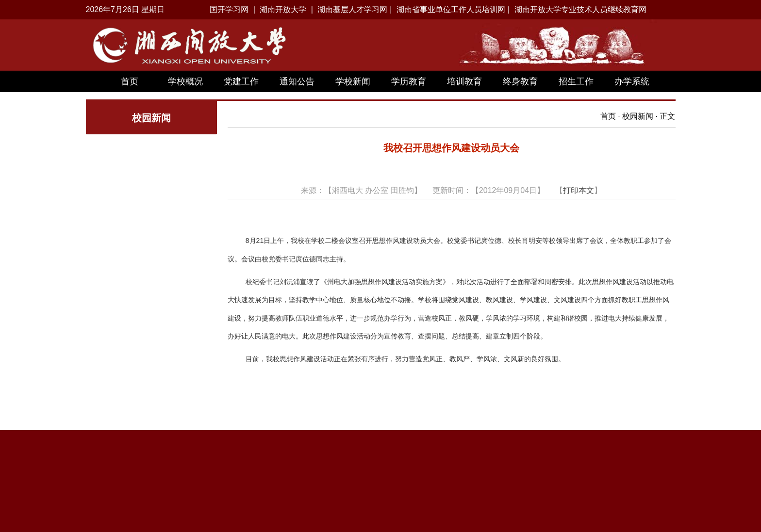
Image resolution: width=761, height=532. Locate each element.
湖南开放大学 (283, 9)
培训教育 (464, 81)
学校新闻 (353, 81)
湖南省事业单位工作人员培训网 (451, 9)
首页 (130, 81)
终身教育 (520, 81)
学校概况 (185, 81)
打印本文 (579, 190)
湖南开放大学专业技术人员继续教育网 (580, 9)
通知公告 (297, 81)
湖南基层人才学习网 (352, 9)
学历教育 (409, 81)
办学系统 (632, 81)
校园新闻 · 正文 (649, 116)
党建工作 (241, 81)
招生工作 (576, 81)
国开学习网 (229, 9)
